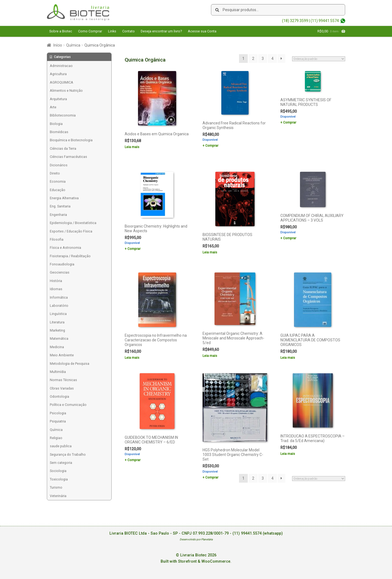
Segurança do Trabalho (68, 454)
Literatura (57, 322)
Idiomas (56, 289)
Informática (59, 297)
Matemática (59, 338)
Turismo (56, 487)
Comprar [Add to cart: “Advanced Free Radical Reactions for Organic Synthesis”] (212, 146)
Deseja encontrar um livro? (161, 31)
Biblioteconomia (63, 115)
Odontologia (59, 396)
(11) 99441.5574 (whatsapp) (258, 533)
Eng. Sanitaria (60, 206)
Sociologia (58, 471)
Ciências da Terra (63, 148)
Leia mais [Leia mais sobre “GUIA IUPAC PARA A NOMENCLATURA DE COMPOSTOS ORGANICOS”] (288, 358)
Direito (55, 173)
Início (58, 45)
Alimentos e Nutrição (66, 91)
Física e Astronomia (65, 248)
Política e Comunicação (68, 405)
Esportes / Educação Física (71, 231)
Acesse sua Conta (202, 31)
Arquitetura (58, 99)
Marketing (57, 330)
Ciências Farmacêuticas (68, 157)
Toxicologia (59, 479)
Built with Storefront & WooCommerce (195, 561)
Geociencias (60, 272)
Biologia (56, 124)
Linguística (58, 314)
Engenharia (58, 215)
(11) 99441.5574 (325, 21)
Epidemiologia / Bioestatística (73, 223)
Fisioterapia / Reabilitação (70, 256)
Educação (58, 190)
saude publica (61, 446)
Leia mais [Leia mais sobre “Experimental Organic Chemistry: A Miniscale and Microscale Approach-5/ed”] (210, 356)
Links (112, 31)
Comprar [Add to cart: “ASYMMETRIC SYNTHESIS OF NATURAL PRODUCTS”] (290, 122)
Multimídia (58, 372)
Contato (128, 31)
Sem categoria (61, 463)
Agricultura (58, 74)
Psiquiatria (58, 421)
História (56, 281)
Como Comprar (90, 31)
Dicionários (59, 165)
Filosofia (57, 239)
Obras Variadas (62, 388)
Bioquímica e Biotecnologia (71, 140)
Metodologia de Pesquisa (70, 364)
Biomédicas (59, 132)
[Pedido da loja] (319, 59)
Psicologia (58, 413)
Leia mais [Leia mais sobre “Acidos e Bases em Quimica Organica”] (132, 147)
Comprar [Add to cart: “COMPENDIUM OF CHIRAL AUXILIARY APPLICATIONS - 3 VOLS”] (290, 238)
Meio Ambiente (62, 355)
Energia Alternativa (64, 198)
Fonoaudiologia (62, 264)
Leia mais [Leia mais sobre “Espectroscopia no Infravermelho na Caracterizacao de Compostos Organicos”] (132, 358)
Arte (53, 107)
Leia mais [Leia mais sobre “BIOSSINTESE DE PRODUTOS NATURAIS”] (210, 252)
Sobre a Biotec (61, 31)
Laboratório (59, 306)
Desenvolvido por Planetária (196, 539)
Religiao (56, 438)
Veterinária (58, 496)
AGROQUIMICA (62, 82)
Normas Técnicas (63, 380)
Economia (58, 181)
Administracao (61, 66)
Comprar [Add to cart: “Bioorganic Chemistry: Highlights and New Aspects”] (134, 249)
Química (73, 45)
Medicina (57, 347)
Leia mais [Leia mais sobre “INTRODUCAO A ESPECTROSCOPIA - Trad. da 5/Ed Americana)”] (288, 454)
